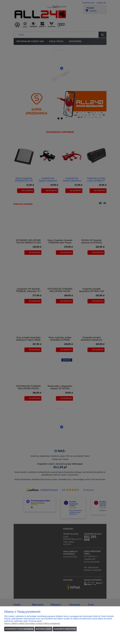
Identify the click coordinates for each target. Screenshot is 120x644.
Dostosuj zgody (44, 629)
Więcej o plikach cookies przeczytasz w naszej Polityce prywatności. (32, 623)
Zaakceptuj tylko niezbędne (19, 629)
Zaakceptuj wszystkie (65, 629)
